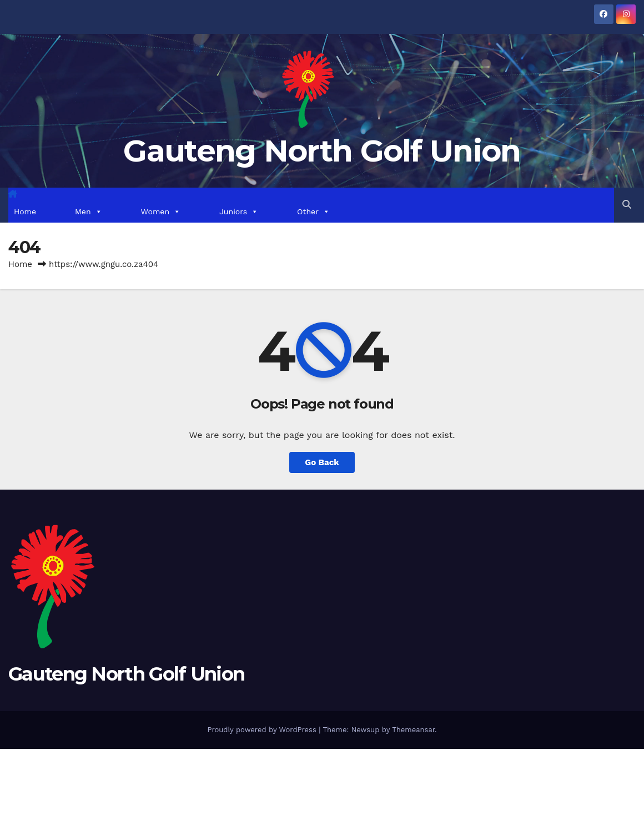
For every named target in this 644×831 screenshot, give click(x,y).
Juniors (239, 211)
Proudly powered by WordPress (263, 730)
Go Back (322, 462)
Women (161, 211)
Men (89, 211)
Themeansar (413, 730)
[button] (627, 205)
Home (25, 211)
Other (313, 211)
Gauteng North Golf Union (322, 151)
